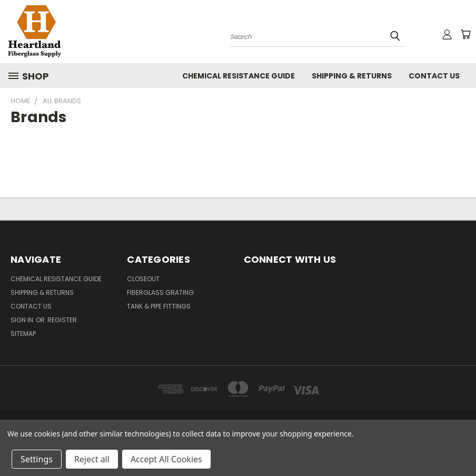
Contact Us (434, 76)
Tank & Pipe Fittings (159, 306)
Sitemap (23, 334)
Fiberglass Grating (160, 292)
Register (62, 320)
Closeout (143, 279)
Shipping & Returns (352, 76)
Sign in (23, 320)
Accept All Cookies (166, 459)
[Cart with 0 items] (465, 34)
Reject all (92, 459)
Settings (37, 459)
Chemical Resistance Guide (239, 76)
